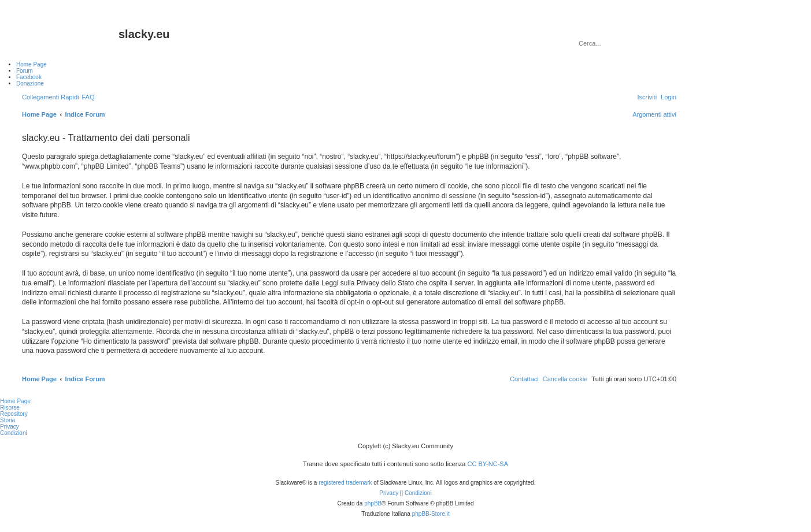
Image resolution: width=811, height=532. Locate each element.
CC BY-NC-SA (488, 464)
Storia (8, 420)
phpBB (373, 503)
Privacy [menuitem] (10, 427)
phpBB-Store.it (431, 514)
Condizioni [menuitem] (14, 433)
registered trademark (345, 483)
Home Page (15, 401)
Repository (14, 414)
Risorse (10, 408)
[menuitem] (88, 97)
